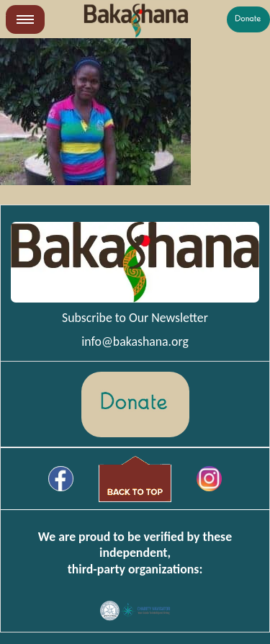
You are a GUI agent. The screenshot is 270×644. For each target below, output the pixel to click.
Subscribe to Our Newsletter (135, 318)
